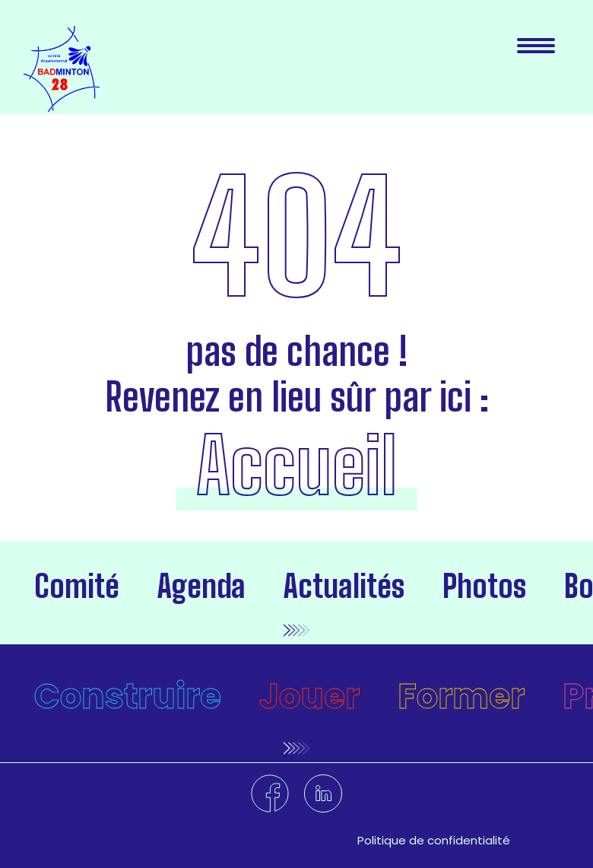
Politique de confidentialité (434, 840)
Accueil (296, 465)
